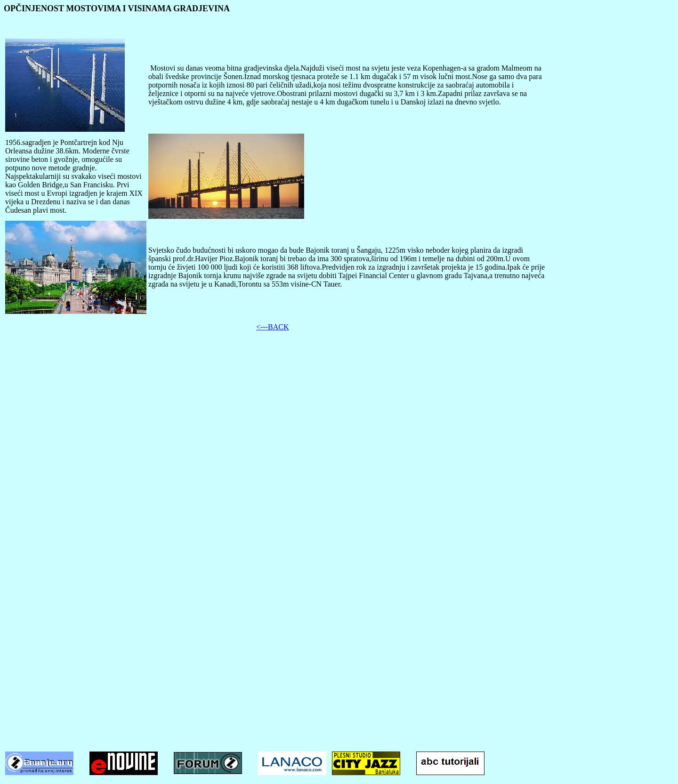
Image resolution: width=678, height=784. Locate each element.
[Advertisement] (339, 405)
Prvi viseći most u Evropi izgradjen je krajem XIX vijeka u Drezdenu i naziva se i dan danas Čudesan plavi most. (74, 197)
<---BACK (272, 327)
